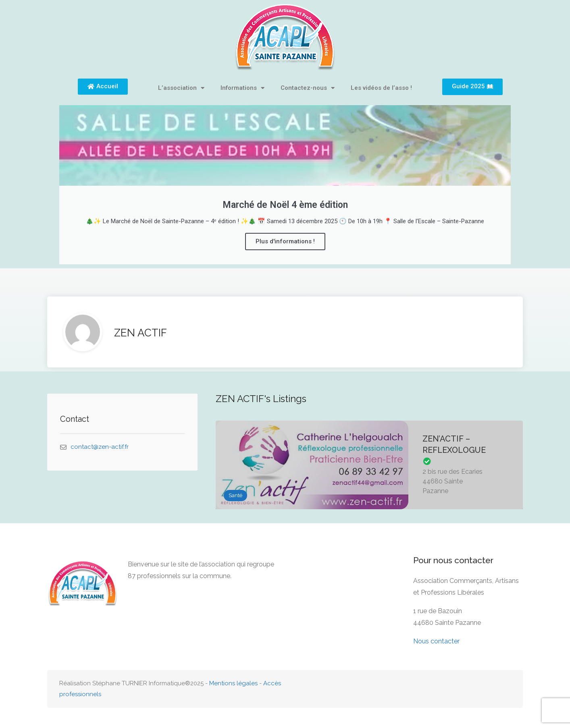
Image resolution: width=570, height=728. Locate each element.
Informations (242, 88)
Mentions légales (233, 683)
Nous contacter (436, 641)
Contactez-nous (308, 88)
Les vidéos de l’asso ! (381, 88)
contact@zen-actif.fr (100, 447)
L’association (181, 88)
